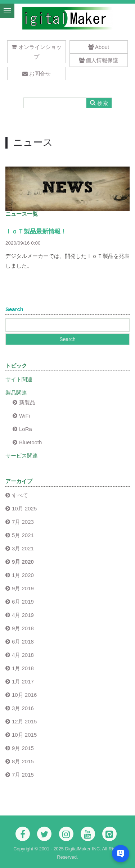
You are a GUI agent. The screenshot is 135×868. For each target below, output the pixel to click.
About (99, 47)
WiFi (24, 416)
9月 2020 (23, 562)
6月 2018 (23, 642)
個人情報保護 (98, 60)
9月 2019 (23, 588)
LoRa (26, 429)
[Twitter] (44, 834)
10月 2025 (24, 508)
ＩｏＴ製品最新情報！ (36, 231)
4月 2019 (23, 615)
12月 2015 (24, 721)
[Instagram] (66, 834)
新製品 (27, 402)
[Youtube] (88, 834)
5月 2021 (23, 535)
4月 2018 (23, 655)
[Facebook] (23, 834)
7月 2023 (23, 522)
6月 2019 (23, 602)
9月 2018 (23, 628)
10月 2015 (24, 735)
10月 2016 (24, 695)
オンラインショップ (37, 52)
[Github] (109, 834)
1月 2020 (23, 575)
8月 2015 (23, 761)
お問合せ (37, 74)
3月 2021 (23, 548)
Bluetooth (30, 442)
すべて (20, 495)
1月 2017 (23, 681)
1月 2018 (23, 668)
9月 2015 (23, 748)
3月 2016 (23, 708)
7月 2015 (23, 775)
